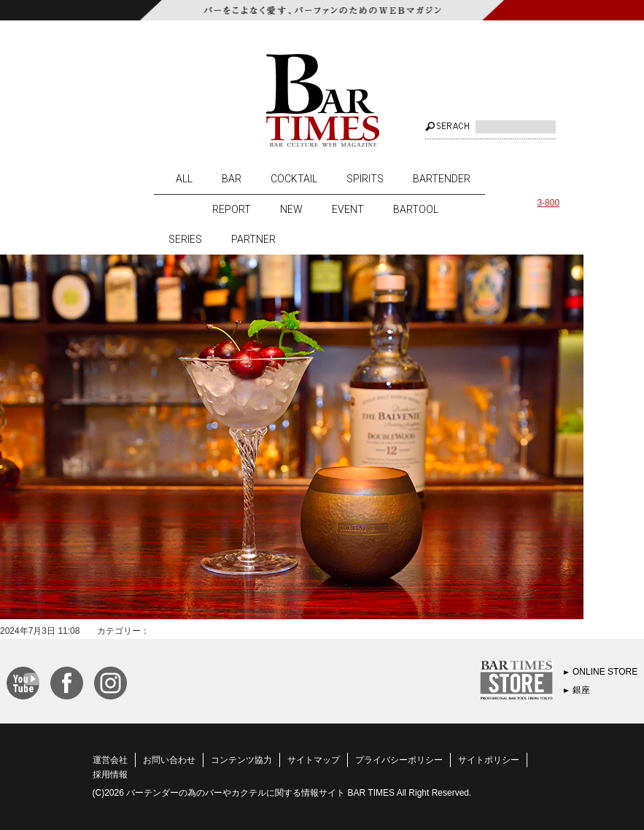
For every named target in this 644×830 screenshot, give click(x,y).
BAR (232, 179)
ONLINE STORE (605, 672)
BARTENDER (442, 179)
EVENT (348, 209)
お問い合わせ (169, 760)
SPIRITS (365, 179)
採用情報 (110, 775)
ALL (184, 179)
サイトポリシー (489, 760)
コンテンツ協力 (241, 760)
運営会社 (110, 760)
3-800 (548, 203)
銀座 (581, 690)
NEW (291, 209)
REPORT (232, 209)
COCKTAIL (294, 179)
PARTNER (253, 239)
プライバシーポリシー (399, 760)
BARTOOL (416, 209)
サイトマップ (314, 760)
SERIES (185, 239)
